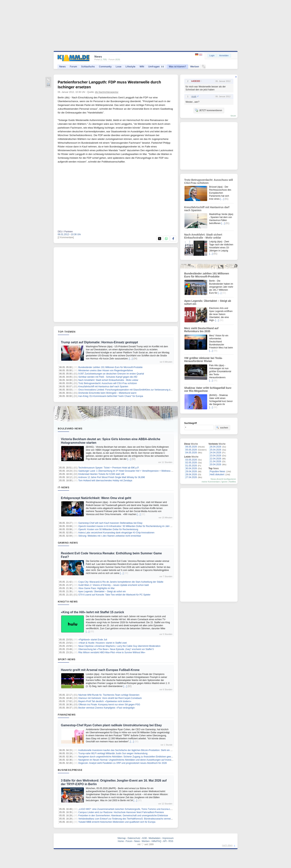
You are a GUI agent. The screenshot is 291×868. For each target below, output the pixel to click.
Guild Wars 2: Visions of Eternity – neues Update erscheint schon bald (114, 585)
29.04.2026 (191, 471)
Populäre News (217, 471)
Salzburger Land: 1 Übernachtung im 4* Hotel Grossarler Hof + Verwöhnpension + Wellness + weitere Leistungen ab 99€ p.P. (141, 471)
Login (212, 55)
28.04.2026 (191, 474)
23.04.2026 (215, 456)
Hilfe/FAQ (156, 841)
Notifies (233, 482)
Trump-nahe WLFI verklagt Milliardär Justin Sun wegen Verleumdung (113, 753)
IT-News (64, 487)
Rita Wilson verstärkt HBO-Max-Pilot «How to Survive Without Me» (112, 652)
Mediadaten (155, 838)
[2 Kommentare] (66, 237)
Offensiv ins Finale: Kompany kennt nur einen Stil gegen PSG (109, 705)
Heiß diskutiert (217, 474)
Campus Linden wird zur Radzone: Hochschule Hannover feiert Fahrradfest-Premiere (121, 812)
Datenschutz (134, 838)
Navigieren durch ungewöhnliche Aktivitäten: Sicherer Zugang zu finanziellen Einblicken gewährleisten (130, 757)
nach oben (227, 845)
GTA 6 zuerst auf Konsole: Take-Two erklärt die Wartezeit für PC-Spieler (114, 595)
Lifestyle (130, 67)
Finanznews (67, 715)
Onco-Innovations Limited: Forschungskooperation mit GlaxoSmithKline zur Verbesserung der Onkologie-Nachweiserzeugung (141, 390)
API (165, 841)
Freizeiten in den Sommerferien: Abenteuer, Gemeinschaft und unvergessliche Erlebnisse (123, 816)
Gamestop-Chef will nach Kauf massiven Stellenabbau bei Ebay (110, 523)
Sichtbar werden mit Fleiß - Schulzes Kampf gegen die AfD (108, 377)
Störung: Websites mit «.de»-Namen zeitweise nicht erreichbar (110, 536)
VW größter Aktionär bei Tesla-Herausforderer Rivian (203, 360)
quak (194, 96)
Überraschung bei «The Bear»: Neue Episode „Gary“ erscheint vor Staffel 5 (116, 649)
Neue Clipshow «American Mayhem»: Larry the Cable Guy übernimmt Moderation (119, 646)
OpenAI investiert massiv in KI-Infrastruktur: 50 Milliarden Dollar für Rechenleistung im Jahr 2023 (127, 526)
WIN (142, 67)
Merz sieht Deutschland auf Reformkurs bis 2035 (201, 330)
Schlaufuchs (88, 67)
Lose (119, 67)
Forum (73, 67)
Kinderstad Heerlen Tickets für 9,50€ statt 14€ (101, 474)
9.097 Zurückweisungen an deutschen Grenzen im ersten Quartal (111, 374)
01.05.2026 (191, 466)
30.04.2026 (191, 468)
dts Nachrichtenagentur (107, 92)
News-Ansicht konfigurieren (223, 479)
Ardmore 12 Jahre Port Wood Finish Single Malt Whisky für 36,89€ (112, 477)
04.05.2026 (191, 453)
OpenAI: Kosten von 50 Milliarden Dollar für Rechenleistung (108, 529)
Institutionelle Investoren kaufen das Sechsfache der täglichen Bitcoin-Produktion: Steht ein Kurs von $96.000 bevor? (137, 750)
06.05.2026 (191, 447)
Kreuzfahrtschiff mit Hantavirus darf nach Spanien (103, 387)
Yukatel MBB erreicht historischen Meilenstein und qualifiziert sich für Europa (117, 822)
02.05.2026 (191, 463)
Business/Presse (70, 770)
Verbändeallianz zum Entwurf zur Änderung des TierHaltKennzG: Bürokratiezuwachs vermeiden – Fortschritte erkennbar (139, 819)
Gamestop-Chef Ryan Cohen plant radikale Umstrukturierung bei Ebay (111, 725)
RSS (171, 841)
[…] (131, 359)
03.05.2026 (191, 460)
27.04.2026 (191, 477)
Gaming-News (68, 543)
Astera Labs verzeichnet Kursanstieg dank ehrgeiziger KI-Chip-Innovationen (116, 533)
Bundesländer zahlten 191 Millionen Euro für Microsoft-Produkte (110, 367)
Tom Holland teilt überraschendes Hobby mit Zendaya (105, 481)
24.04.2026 (215, 453)
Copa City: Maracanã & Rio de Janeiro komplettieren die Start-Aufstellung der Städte (121, 582)
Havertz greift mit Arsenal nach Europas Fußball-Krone (100, 670)
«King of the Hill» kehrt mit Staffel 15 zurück (93, 612)
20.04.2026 (215, 464)
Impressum (168, 838)
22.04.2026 (215, 459)
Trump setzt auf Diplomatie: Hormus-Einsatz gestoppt (100, 342)
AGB (144, 838)
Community (105, 67)
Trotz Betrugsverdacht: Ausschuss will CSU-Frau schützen (107, 383)
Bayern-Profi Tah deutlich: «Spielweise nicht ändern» (105, 701)
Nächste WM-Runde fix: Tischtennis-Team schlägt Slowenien (109, 695)
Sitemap (122, 838)
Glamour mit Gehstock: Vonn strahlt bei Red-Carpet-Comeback (110, 698)
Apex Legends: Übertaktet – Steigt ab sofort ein (102, 592)
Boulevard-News (70, 428)
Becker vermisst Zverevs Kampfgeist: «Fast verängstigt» (107, 708)
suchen (222, 427)
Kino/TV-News (68, 602)
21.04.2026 (215, 461)
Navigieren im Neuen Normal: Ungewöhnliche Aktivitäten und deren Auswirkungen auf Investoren (127, 760)
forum (233, 116)
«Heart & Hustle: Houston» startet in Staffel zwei (103, 643)
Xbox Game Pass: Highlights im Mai (96, 588)
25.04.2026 (215, 450)
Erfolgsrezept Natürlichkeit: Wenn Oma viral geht (96, 498)
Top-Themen (67, 332)
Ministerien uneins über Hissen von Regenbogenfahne (106, 370)
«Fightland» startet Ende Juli (93, 640)
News (63, 67)
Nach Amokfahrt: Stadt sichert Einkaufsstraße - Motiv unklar (108, 380)
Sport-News (67, 659)
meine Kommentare (211, 482)
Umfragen (156, 67)
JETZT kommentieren (208, 110)
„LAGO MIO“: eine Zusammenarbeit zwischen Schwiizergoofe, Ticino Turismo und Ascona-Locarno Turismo (132, 809)
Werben (195, 67)
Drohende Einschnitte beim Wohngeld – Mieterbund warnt (107, 393)
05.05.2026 (191, 450)
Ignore (224, 482)
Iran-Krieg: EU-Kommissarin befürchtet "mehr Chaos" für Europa (111, 396)
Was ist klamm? (177, 67)
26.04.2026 (215, 447)
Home (121, 841)
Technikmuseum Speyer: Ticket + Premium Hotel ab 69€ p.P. (109, 468)
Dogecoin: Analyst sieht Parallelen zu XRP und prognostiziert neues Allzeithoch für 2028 (123, 763)
